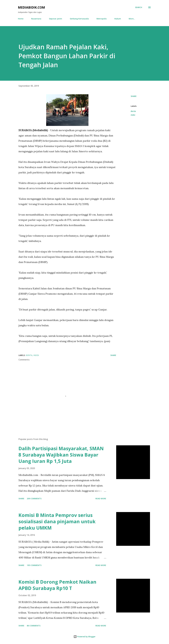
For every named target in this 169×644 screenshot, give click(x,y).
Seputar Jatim (56, 19)
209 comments (34, 499)
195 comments (34, 565)
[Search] (139, 7)
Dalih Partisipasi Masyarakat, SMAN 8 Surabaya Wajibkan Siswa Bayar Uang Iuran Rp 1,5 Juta (61, 455)
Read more (101, 499)
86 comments (34, 626)
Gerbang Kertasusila (79, 19)
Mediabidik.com (31, 7)
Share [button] (134, 96)
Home (21, 19)
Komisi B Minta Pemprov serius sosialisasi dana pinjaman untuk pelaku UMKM (57, 521)
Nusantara (36, 19)
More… (132, 19)
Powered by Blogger (84, 637)
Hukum (118, 19)
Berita (133, 111)
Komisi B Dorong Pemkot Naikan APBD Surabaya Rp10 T (57, 585)
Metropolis (102, 19)
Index (133, 115)
